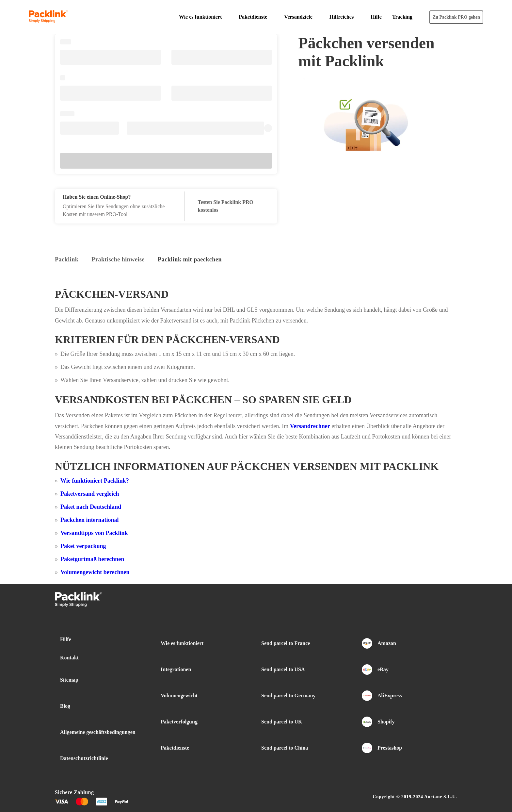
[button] (204, 17)
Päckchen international (90, 520)
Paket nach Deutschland (91, 507)
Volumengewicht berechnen (95, 572)
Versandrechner (310, 426)
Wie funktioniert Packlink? (95, 481)
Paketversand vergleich (90, 494)
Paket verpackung (83, 546)
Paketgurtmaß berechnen (92, 559)
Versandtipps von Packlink (94, 533)
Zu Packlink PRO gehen (456, 17)
